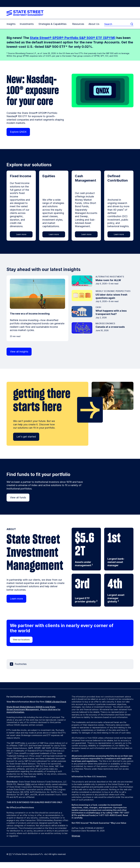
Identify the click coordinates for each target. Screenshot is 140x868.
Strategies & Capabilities (52, 24)
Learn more (21, 234)
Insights (11, 24)
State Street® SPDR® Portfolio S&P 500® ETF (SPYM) (73, 38)
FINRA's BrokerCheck (56, 702)
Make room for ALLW (108, 280)
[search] (117, 24)
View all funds (18, 497)
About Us (94, 24)
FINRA (28, 784)
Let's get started (26, 437)
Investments (27, 24)
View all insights (19, 352)
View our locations (21, 640)
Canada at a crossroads (110, 327)
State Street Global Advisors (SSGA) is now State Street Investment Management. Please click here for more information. (33, 709)
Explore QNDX (18, 132)
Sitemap (76, 836)
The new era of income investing (30, 314)
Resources (78, 24)
